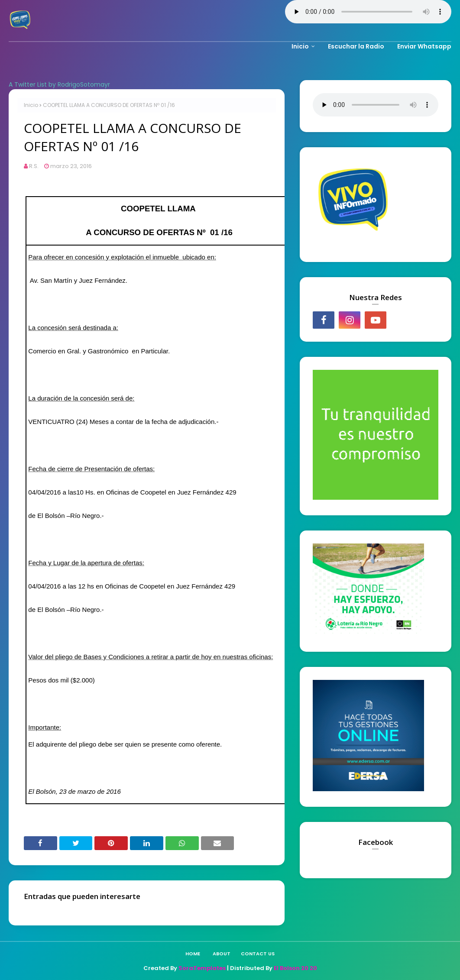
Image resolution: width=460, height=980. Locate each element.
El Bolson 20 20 (295, 968)
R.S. (34, 166)
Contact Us (258, 954)
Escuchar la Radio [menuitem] (356, 46)
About (222, 954)
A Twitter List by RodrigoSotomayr (59, 84)
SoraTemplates (202, 968)
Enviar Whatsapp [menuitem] (424, 46)
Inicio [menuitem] (300, 46)
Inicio (31, 105)
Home (193, 954)
